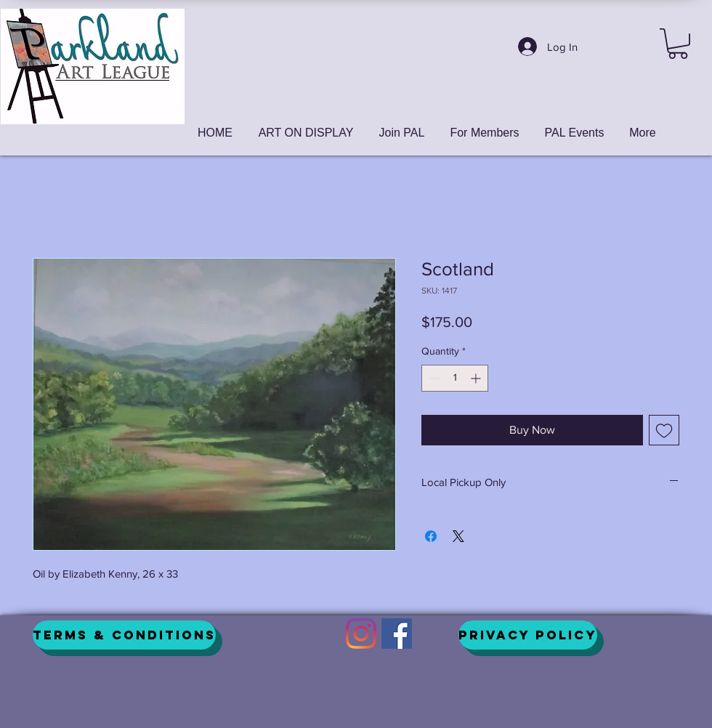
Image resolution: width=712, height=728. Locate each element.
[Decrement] (433, 378)
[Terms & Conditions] (124, 635)
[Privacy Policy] (528, 635)
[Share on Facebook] (431, 536)
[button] (678, 44)
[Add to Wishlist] (664, 430)
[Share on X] (458, 536)
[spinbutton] (455, 378)
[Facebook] (397, 634)
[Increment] (477, 378)
